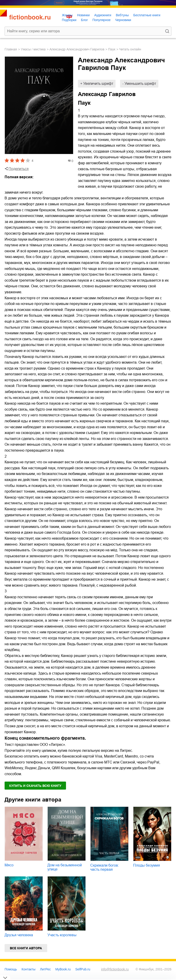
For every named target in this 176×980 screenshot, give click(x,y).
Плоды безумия (147, 865)
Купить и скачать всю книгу (35, 786)
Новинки (83, 15)
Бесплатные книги (147, 15)
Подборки (69, 20)
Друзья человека (19, 935)
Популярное (102, 20)
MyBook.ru (63, 969)
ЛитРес (45, 969)
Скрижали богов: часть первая (105, 867)
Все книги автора (26, 948)
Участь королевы (62, 935)
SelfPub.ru (83, 969)
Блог (84, 20)
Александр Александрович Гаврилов (77, 49)
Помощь (11, 969)
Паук (112, 49)
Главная (11, 49)
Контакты (28, 969)
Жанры (67, 15)
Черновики (123, 20)
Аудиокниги (103, 15)
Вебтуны (122, 15)
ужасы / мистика (33, 49)
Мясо (9, 865)
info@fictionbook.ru (115, 969)
